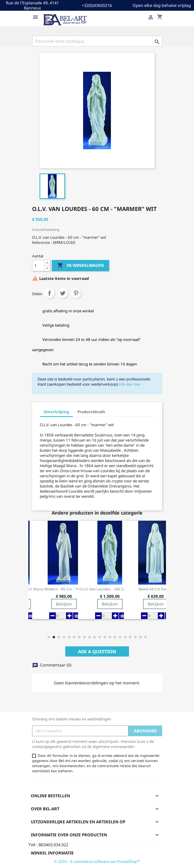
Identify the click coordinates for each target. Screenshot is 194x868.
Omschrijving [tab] (56, 412)
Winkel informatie (52, 853)
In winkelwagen (80, 266)
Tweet (63, 293)
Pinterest (76, 293)
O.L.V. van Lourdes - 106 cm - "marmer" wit (110, 589)
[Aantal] (38, 266)
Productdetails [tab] (91, 412)
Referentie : (42, 242)
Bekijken (64, 604)
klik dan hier (130, 384)
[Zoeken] (97, 41)
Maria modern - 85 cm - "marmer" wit (64, 589)
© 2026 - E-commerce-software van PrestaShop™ (97, 861)
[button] (49, 637)
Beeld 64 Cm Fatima (156, 589)
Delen (49, 293)
